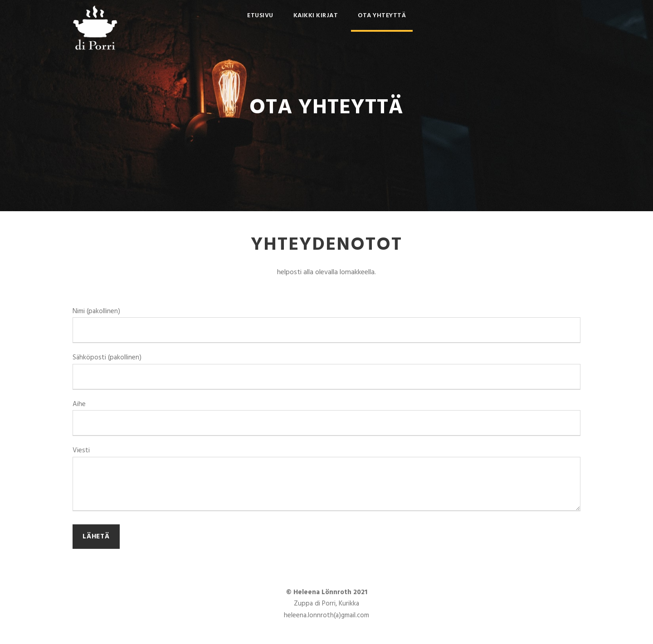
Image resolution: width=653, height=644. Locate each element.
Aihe (326, 418)
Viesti (326, 480)
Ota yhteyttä (382, 16)
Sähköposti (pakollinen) (326, 371)
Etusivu (260, 16)
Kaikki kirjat (316, 16)
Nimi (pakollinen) (326, 325)
